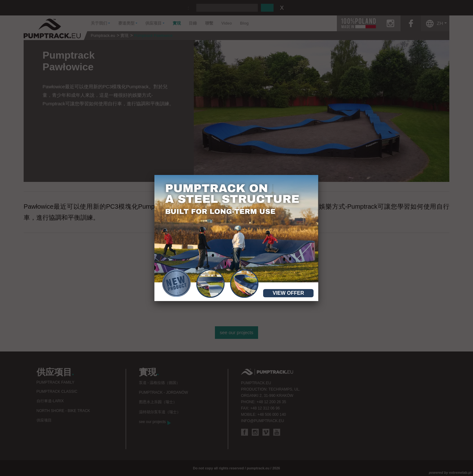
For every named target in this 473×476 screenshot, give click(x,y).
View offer (288, 293)
